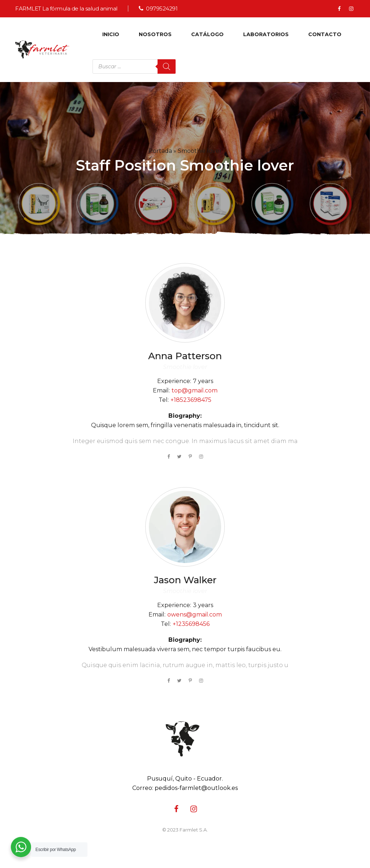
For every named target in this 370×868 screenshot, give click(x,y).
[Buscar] (167, 66)
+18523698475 (191, 400)
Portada (160, 151)
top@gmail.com (195, 390)
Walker (185, 580)
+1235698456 (191, 624)
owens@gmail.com (195, 615)
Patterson (185, 356)
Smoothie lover (185, 367)
